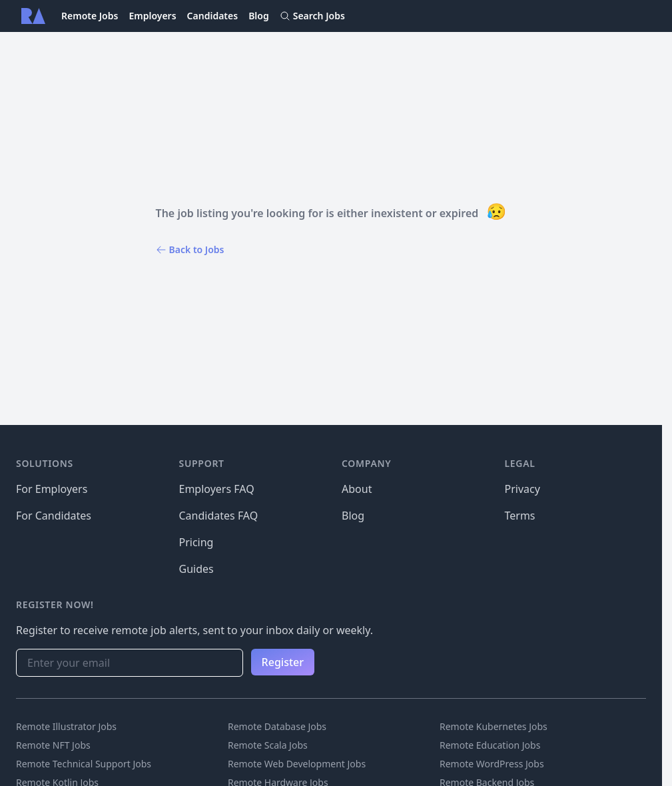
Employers (152, 16)
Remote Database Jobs (277, 726)
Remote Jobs (90, 16)
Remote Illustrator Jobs (66, 726)
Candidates (213, 16)
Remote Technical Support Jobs (84, 764)
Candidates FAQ (219, 516)
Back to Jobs (190, 249)
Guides (196, 569)
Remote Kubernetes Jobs (494, 726)
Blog (259, 16)
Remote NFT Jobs (53, 745)
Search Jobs (312, 16)
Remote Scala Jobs (268, 745)
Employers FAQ (217, 489)
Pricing (196, 542)
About (357, 489)
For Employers (52, 489)
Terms (520, 516)
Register (283, 662)
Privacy (522, 489)
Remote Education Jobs (490, 745)
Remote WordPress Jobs (492, 764)
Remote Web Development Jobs (297, 764)
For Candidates (54, 516)
